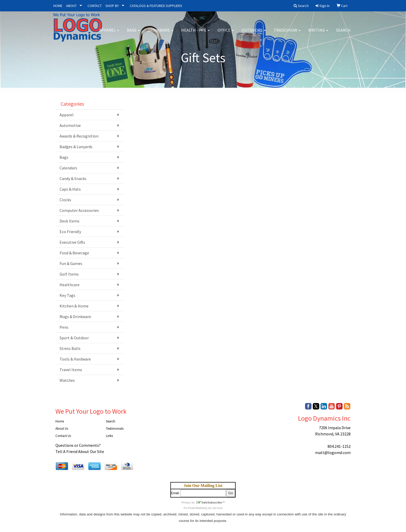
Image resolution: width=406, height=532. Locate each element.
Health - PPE (195, 34)
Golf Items (69, 274)
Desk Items (70, 221)
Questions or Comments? (78, 445)
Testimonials (115, 429)
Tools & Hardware (75, 359)
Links (109, 436)
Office (226, 34)
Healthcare (70, 285)
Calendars (68, 168)
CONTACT (95, 6)
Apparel (109, 34)
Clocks (65, 200)
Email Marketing (198, 508)
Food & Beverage (74, 253)
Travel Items (71, 370)
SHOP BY (112, 6)
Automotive (70, 125)
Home (60, 421)
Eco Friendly (70, 232)
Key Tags (67, 295)
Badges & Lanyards (76, 147)
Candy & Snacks (73, 178)
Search (343, 34)
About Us (62, 429)
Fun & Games (71, 263)
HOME (58, 6)
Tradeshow (287, 34)
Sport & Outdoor (74, 338)
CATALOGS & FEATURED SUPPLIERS (156, 6)
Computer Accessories (79, 210)
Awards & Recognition (79, 136)
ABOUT (71, 6)
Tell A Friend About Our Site (80, 451)
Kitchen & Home (74, 306)
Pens (64, 327)
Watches (67, 380)
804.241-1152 (339, 446)
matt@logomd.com (333, 452)
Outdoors (254, 34)
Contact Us (63, 436)
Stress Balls (70, 348)
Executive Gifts (72, 242)
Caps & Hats (70, 189)
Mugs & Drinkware (75, 317)
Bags (133, 34)
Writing (318, 34)
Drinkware (161, 34)
